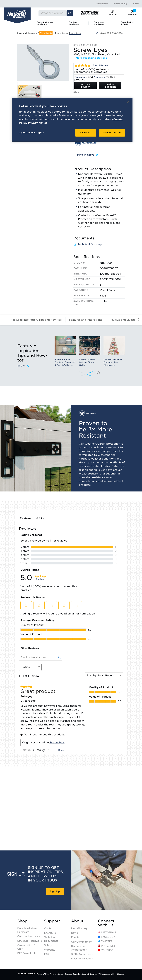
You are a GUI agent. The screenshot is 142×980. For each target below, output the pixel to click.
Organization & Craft (128, 23)
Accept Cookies (112, 133)
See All (23, 366)
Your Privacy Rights (31, 133)
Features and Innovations (85, 320)
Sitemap (120, 974)
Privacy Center (57, 974)
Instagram (107, 932)
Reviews (26, 518)
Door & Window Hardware (45, 23)
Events (75, 937)
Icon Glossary (79, 928)
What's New (102, 4)
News (74, 933)
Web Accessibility (107, 974)
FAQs (47, 954)
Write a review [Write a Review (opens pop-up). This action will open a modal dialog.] (85, 86)
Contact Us (51, 928)
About (136, 4)
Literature (50, 933)
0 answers (99, 77)
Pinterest (107, 946)
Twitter (105, 941)
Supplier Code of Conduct (85, 974)
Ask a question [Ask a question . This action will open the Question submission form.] (110, 86)
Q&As (40, 518)
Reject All (86, 133)
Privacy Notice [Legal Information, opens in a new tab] (38, 123)
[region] (72, 120)
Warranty (50, 950)
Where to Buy (120, 4)
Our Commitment (82, 942)
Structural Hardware (99, 23)
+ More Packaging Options (90, 58)
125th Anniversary (82, 954)
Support (52, 921)
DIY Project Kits (27, 953)
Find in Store (88, 155)
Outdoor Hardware (74, 23)
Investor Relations (82, 959)
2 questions (81, 77)
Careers (68, 974)
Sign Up (55, 891)
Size (76, 92)
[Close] (128, 102)
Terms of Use (43, 974)
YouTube (106, 950)
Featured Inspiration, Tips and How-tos (36, 320)
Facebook (107, 937)
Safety (48, 945)
